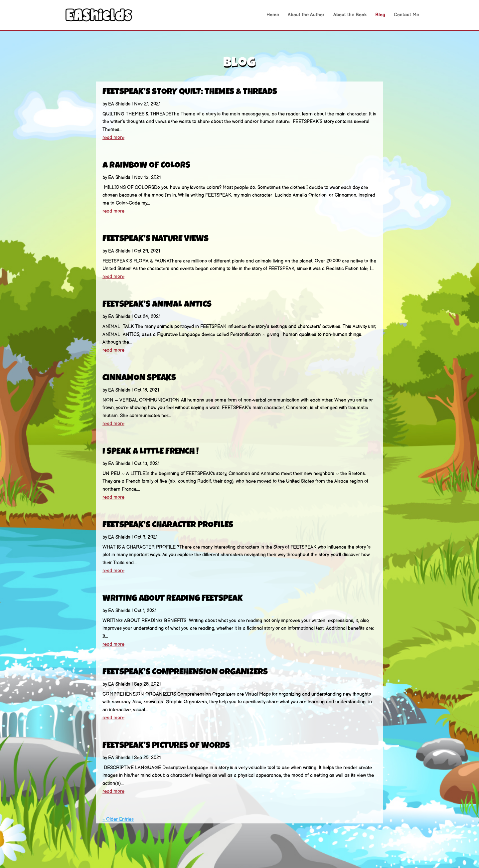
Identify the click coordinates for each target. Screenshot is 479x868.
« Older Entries (118, 819)
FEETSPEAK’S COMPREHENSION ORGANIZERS (185, 673)
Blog (380, 15)
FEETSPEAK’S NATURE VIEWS (156, 240)
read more (113, 138)
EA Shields (119, 104)
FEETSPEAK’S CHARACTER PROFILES (168, 526)
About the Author (306, 15)
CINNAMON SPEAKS (139, 379)
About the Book (350, 15)
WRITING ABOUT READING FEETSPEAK (173, 599)
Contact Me (406, 15)
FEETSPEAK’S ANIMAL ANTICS (157, 305)
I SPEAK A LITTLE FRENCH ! (151, 452)
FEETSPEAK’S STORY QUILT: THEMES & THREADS (190, 92)
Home (273, 15)
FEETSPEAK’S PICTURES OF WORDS (166, 746)
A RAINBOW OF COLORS (146, 166)
